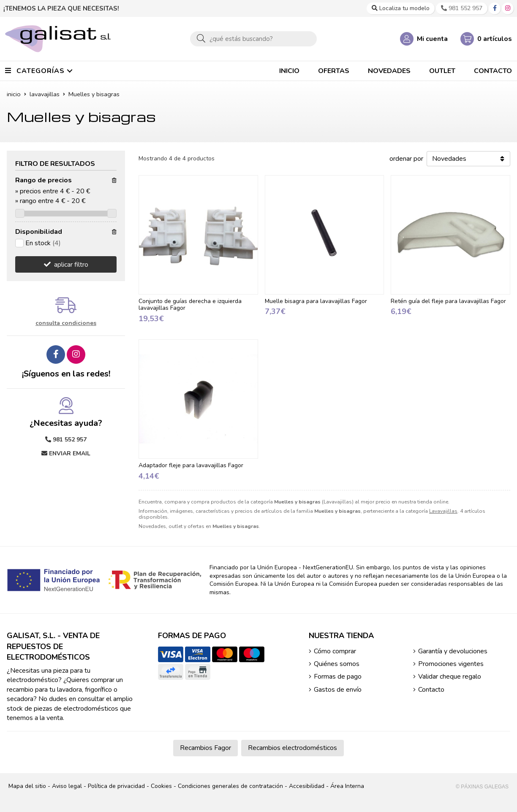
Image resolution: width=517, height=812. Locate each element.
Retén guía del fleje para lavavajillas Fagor (448, 301)
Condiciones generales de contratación (230, 786)
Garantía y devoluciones (453, 651)
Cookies (161, 786)
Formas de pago (338, 677)
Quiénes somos (337, 664)
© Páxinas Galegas (482, 787)
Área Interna (347, 786)
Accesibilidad (307, 786)
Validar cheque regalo (450, 677)
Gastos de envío (338, 690)
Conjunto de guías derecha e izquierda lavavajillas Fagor (190, 305)
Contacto (431, 690)
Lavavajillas (443, 511)
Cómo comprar (335, 651)
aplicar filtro (71, 265)
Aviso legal (67, 786)
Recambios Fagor (205, 748)
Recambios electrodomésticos (293, 748)
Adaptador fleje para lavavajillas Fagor (191, 465)
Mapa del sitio (27, 786)
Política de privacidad (116, 786)
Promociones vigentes (451, 664)
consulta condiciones (66, 323)
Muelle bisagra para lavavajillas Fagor (316, 301)
